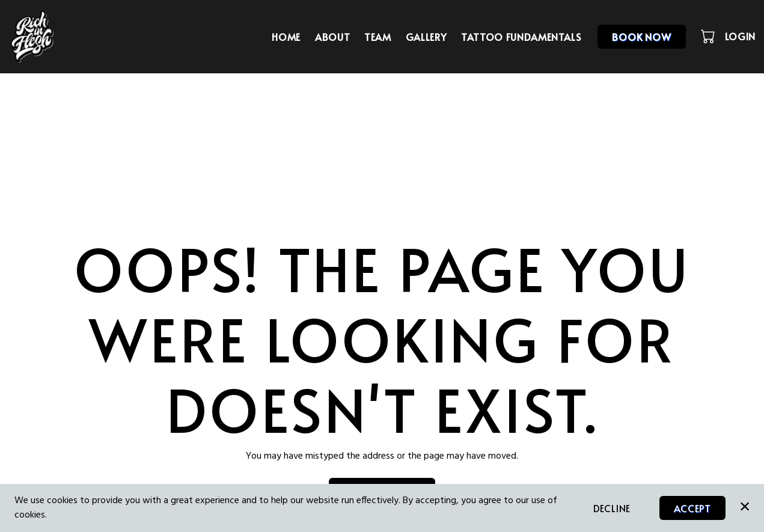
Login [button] (740, 36)
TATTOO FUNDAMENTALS (521, 37)
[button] (709, 36)
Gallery (426, 37)
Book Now (641, 37)
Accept (692, 508)
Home (286, 37)
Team (378, 37)
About (332, 37)
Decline (612, 508)
